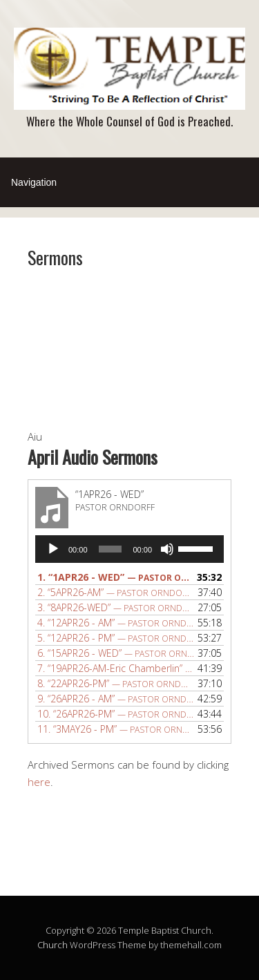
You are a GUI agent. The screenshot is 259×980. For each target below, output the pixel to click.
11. (116, 729)
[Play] (53, 549)
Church (52, 945)
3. (116, 607)
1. (116, 577)
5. (116, 638)
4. (116, 623)
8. (116, 683)
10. (116, 714)
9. (116, 699)
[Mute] (167, 549)
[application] (129, 549)
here (39, 782)
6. (116, 653)
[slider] (111, 549)
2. (116, 592)
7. (116, 668)
